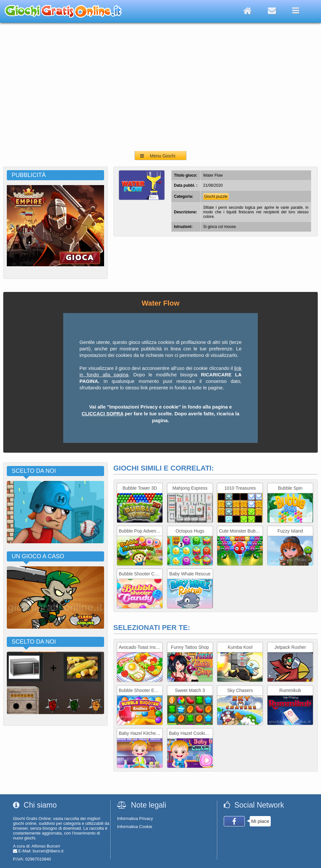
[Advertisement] (61, 87)
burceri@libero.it (48, 851)
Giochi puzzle (216, 196)
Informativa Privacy (135, 818)
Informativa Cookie (135, 827)
